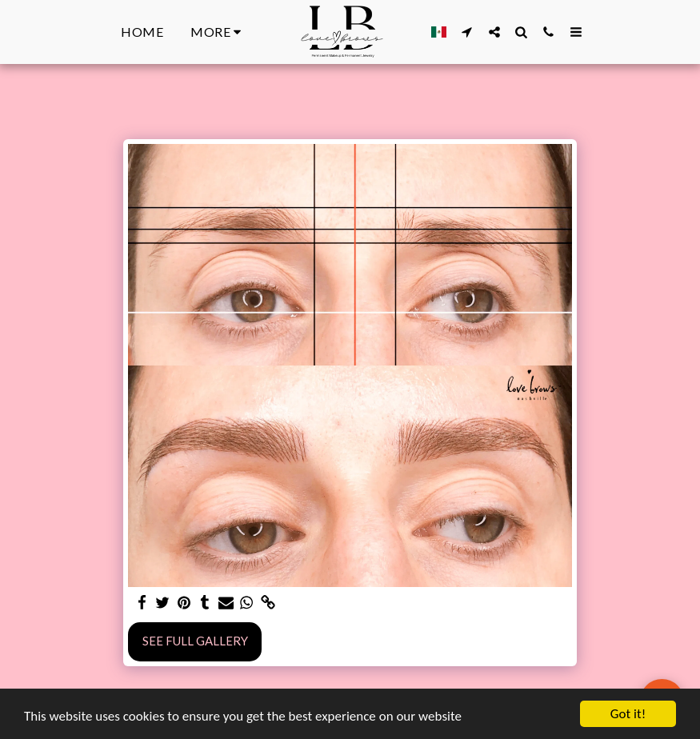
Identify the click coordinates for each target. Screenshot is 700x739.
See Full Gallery (195, 641)
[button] (467, 32)
